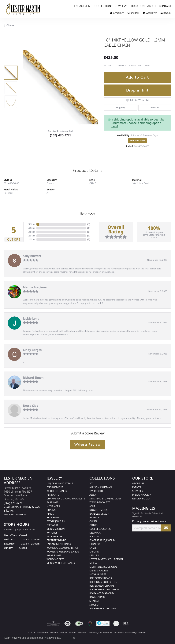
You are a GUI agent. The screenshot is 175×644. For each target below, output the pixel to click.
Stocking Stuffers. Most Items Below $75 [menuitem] (105, 500)
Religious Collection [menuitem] (103, 582)
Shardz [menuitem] (94, 601)
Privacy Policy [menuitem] (142, 495)
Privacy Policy (52, 638)
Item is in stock (137, 140)
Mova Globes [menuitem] (98, 574)
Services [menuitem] (138, 491)
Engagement (83, 6)
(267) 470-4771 (60, 135)
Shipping (121, 108)
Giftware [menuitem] (53, 525)
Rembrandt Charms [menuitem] (102, 586)
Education (137, 6)
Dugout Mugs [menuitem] (98, 510)
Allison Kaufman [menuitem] (101, 487)
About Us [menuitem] (138, 483)
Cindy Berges (32, 350)
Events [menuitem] (137, 487)
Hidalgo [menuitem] (95, 544)
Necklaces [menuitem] (53, 506)
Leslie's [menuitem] (94, 555)
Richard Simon (33, 378)
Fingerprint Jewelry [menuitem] (102, 540)
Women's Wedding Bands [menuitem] (63, 552)
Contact (165, 6)
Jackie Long (31, 318)
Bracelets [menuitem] (53, 517)
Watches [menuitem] (52, 533)
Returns (155, 108)
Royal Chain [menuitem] (97, 597)
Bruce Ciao (31, 406)
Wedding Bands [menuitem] (57, 491)
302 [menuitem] (91, 483)
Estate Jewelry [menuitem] (56, 521)
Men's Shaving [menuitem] (99, 570)
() (89, 224)
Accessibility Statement (136, 633)
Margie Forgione (35, 287)
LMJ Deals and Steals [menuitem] (60, 483)
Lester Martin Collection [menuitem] (106, 559)
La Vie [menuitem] (93, 548)
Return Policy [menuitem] (141, 498)
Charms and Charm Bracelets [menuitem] (66, 498)
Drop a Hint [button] (137, 90)
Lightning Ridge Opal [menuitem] (103, 567)
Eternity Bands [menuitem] (57, 540)
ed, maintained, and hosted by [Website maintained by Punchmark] (98, 633)
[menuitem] (54, 624)
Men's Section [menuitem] (56, 529)
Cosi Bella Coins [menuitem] (100, 529)
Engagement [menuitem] (55, 487)
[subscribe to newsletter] (166, 528)
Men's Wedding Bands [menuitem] (61, 563)
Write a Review (87, 444)
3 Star (32, 232)
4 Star (32, 228)
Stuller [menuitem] (94, 605)
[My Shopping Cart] (166, 13)
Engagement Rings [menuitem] (59, 544)
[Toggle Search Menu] (133, 13)
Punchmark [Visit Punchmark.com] (118, 633)
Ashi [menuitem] (92, 506)
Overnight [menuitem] (96, 491)
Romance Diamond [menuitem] (102, 593)
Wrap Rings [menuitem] (54, 555)
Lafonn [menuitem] (94, 552)
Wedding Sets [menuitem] (56, 559)
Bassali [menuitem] (94, 517)
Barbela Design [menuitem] (99, 514)
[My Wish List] (150, 13)
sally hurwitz (32, 256)
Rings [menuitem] (50, 514)
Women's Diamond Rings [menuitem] (63, 548)
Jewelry (121, 6)
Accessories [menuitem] (54, 536)
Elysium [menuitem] (94, 536)
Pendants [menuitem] (53, 495)
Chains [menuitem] (51, 510)
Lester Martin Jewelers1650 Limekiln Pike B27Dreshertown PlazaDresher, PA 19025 (22, 501)
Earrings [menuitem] (53, 502)
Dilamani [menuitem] (95, 533)
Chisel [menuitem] (93, 521)
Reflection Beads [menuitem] (101, 578)
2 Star (32, 236)
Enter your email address (149, 521)
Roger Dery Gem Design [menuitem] (104, 589)
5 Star (32, 224)
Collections (103, 6)
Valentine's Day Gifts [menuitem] (103, 608)
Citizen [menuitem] (94, 525)
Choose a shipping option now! (136, 124)
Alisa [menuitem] (93, 495)
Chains (10, 25)
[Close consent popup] (74, 638)
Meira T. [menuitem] (94, 563)
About (152, 6)
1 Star (32, 239)
